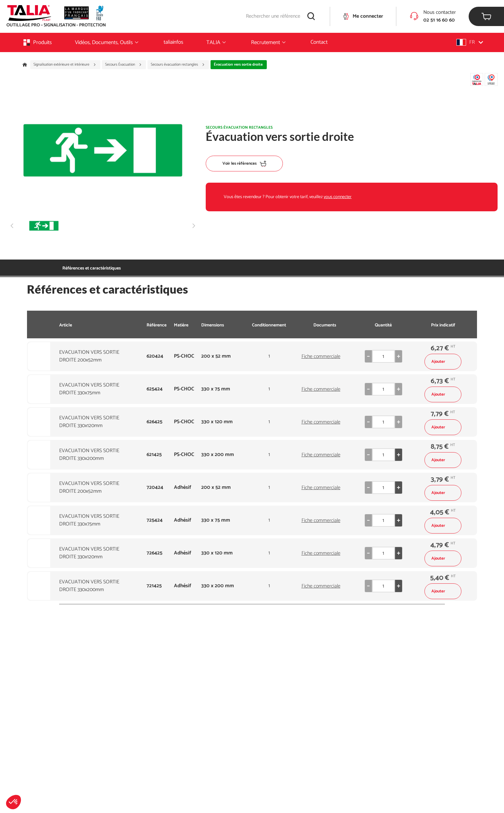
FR (470, 42)
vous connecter (338, 197)
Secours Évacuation (123, 65)
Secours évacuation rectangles (178, 65)
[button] (14, 802)
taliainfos (173, 42)
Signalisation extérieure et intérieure (65, 65)
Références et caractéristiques (92, 268)
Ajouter (443, 362)
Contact (319, 42)
